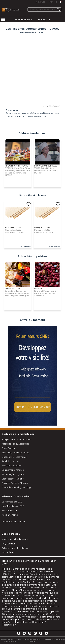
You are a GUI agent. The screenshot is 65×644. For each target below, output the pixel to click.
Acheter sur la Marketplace (15, 548)
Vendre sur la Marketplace (15, 539)
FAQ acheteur (9, 552)
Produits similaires (32, 195)
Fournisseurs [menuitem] (24, 19)
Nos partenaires (10, 515)
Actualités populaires (32, 256)
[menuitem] (3, 20)
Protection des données (14, 522)
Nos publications (10, 511)
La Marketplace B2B (12, 502)
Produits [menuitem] (44, 19)
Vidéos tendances (32, 133)
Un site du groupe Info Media (32, 640)
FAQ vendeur (8, 544)
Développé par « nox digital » (54, 639)
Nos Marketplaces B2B (13, 506)
